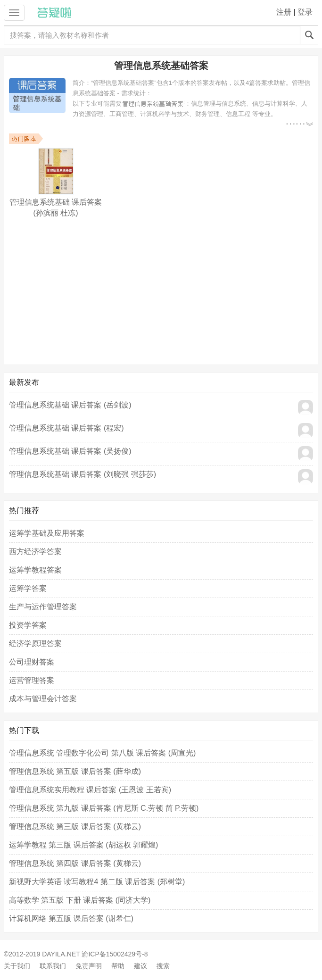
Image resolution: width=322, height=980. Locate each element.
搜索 (163, 966)
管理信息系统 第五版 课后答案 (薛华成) (75, 771)
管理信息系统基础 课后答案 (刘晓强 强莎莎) (83, 474)
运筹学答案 (28, 588)
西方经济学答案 (35, 552)
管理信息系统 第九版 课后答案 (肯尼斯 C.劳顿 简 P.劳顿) (104, 808)
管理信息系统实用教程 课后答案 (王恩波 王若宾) (90, 790)
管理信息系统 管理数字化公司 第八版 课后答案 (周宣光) (102, 753)
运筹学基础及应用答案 (47, 533)
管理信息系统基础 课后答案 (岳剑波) (70, 405)
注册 (284, 12)
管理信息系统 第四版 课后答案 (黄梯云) (75, 863)
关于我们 (17, 966)
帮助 (118, 966)
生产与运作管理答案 (43, 607)
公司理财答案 (32, 662)
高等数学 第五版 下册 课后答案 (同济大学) (80, 900)
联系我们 (53, 966)
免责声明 (89, 966)
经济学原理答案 (35, 644)
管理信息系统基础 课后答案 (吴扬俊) (70, 451)
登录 (305, 12)
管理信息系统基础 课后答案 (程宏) (66, 428)
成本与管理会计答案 (43, 699)
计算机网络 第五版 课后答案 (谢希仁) (71, 918)
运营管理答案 (32, 680)
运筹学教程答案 (35, 570)
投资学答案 (28, 625)
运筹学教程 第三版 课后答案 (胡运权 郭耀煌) (83, 845)
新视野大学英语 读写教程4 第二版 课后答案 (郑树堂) (97, 882)
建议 (140, 966)
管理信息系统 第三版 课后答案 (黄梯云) (75, 826)
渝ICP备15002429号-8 (115, 954)
